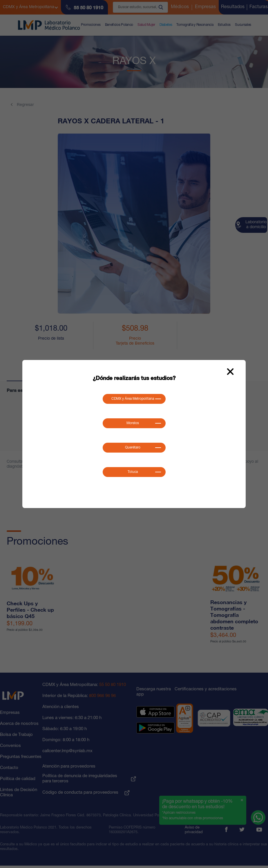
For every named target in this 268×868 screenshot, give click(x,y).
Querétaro (133, 448)
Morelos (133, 423)
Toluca (133, 472)
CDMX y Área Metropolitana (133, 399)
